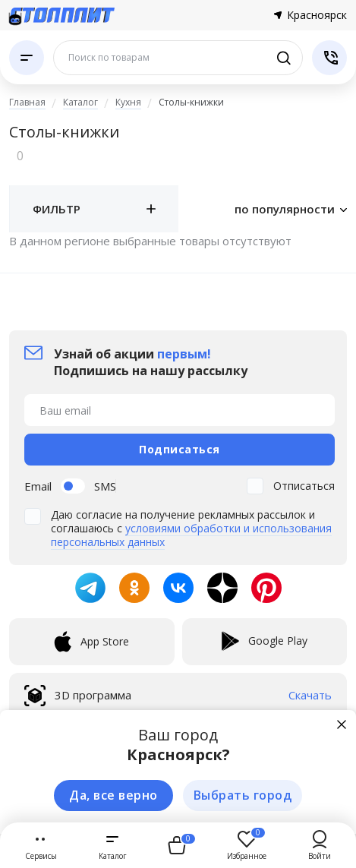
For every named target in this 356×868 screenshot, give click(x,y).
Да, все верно (113, 795)
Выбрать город (243, 795)
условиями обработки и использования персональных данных (191, 535)
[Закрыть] (342, 724)
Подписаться (180, 449)
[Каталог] (27, 58)
